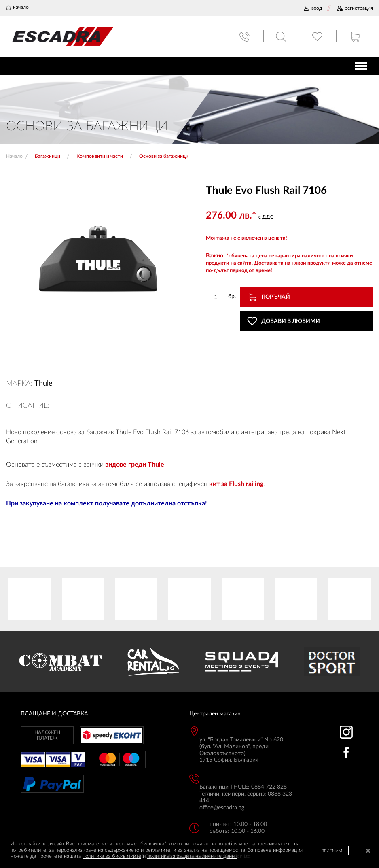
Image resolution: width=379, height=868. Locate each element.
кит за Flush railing (236, 484)
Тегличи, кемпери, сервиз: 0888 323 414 (246, 797)
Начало (14, 156)
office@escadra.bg (222, 808)
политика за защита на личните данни (192, 856)
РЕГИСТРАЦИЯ (355, 8)
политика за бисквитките (112, 856)
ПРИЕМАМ (332, 851)
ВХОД (312, 8)
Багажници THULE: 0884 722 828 (243, 787)
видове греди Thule (135, 465)
